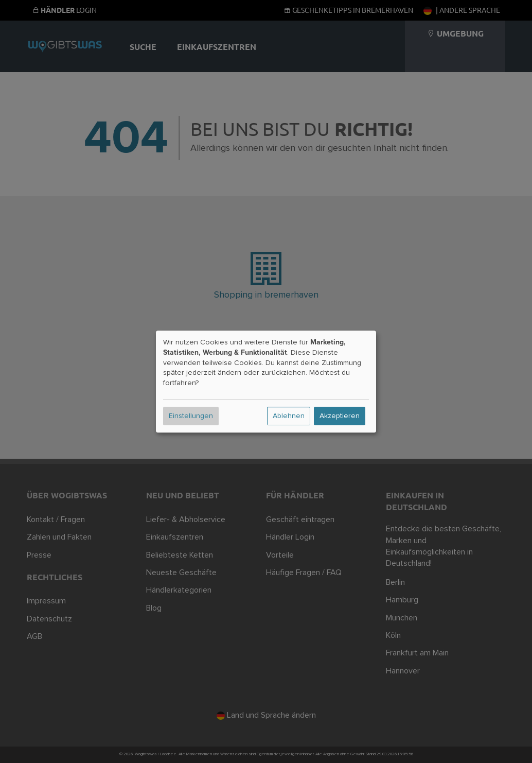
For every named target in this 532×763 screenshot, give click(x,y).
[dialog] (266, 381)
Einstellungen (191, 416)
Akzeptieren (340, 416)
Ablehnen (289, 416)
